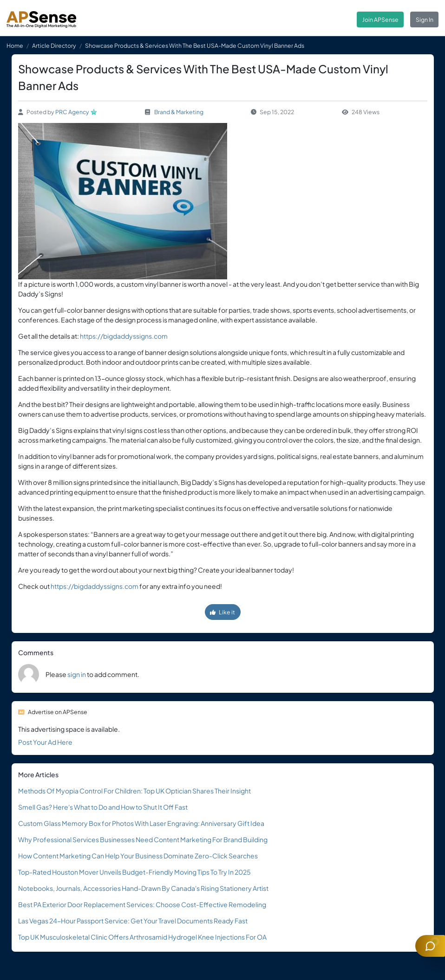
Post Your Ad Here (45, 742)
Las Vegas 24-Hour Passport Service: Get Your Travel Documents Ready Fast (133, 921)
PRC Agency (72, 112)
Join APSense (380, 19)
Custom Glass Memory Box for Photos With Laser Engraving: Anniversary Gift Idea (141, 823)
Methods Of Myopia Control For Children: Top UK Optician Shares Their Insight (134, 791)
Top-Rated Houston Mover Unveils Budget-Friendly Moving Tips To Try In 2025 (134, 872)
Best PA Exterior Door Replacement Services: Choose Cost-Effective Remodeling (142, 904)
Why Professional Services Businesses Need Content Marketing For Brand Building (143, 839)
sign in (77, 674)
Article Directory (54, 45)
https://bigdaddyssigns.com (124, 336)
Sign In (425, 19)
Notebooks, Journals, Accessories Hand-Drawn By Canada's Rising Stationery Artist (143, 888)
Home (15, 45)
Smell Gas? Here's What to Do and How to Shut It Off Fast (103, 807)
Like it (222, 612)
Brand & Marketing (179, 112)
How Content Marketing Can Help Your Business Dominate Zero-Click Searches (138, 856)
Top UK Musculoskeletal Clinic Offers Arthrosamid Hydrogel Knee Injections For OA (142, 937)
